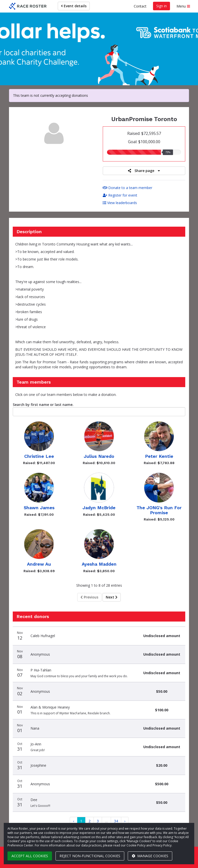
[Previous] (73, 821)
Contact (140, 6)
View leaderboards (120, 203)
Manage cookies (150, 856)
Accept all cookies (30, 856)
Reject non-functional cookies (90, 856)
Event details (74, 6)
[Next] (125, 821)
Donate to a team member (127, 188)
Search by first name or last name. (43, 405)
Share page (144, 171)
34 (116, 821)
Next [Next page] (112, 597)
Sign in (161, 6)
